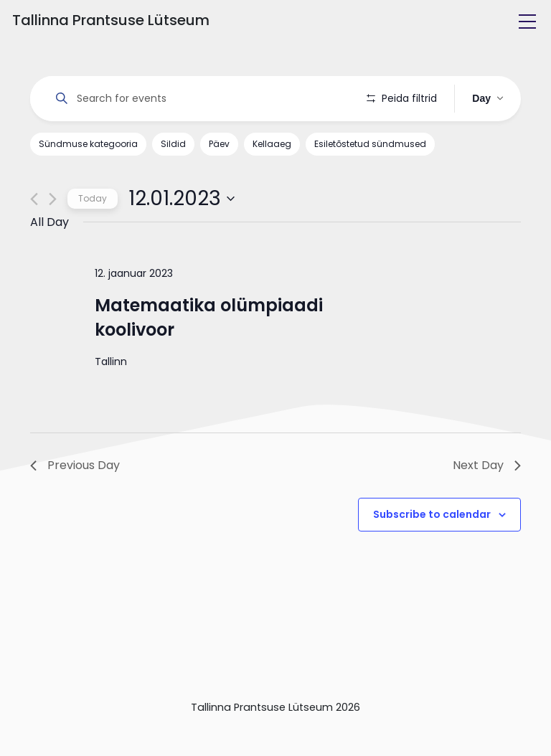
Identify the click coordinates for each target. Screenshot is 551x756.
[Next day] (53, 199)
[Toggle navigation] (527, 22)
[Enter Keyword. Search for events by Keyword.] (198, 99)
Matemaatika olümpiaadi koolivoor (209, 317)
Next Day (487, 465)
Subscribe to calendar (432, 514)
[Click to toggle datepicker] (182, 199)
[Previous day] (34, 199)
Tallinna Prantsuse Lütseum (111, 20)
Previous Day (75, 465)
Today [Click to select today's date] (93, 198)
